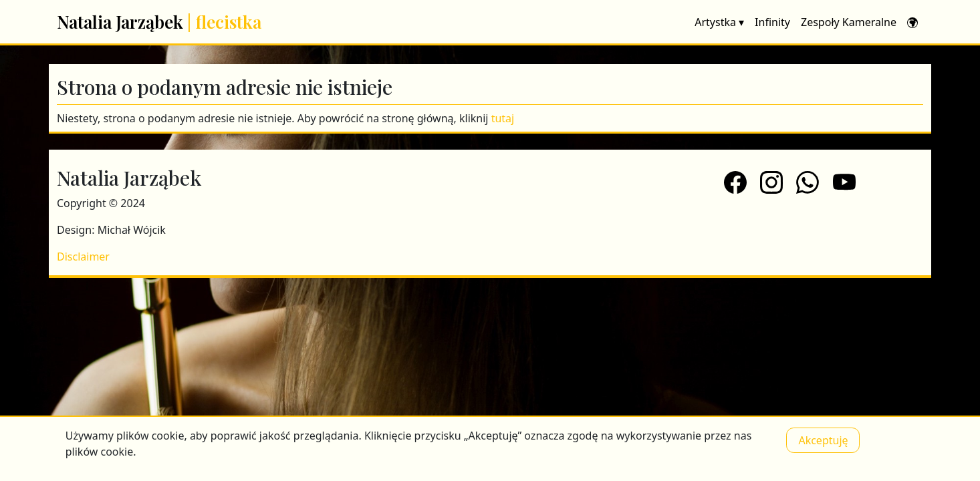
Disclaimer (83, 257)
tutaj (503, 118)
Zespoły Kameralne (849, 22)
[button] (912, 22)
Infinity (772, 22)
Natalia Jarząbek (159, 22)
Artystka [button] (719, 22)
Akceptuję (823, 440)
